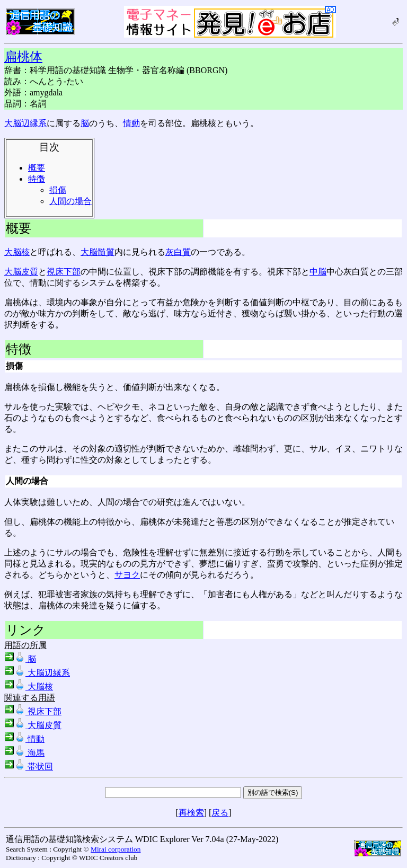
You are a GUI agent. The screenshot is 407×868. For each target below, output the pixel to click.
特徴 (37, 179)
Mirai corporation (116, 849)
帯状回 (29, 767)
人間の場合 (70, 201)
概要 (37, 168)
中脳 (318, 272)
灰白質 (178, 252)
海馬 (24, 753)
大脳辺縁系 (25, 123)
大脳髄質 (98, 252)
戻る (220, 813)
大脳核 (17, 252)
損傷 (58, 190)
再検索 (191, 813)
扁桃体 (23, 57)
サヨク (127, 575)
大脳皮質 (21, 272)
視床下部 (64, 272)
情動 (131, 123)
